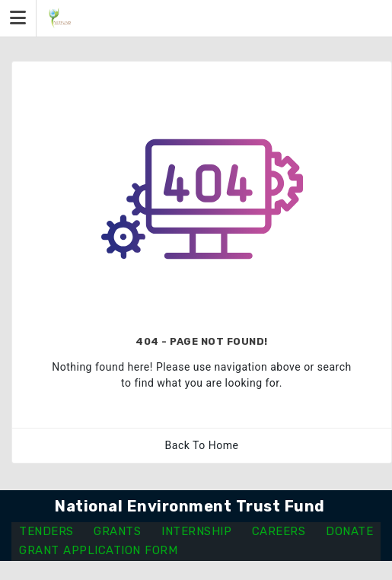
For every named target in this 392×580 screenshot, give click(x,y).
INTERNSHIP (196, 531)
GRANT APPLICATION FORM (98, 550)
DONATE (349, 531)
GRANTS (117, 531)
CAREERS (279, 531)
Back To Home (202, 445)
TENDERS (46, 531)
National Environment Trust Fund (190, 506)
